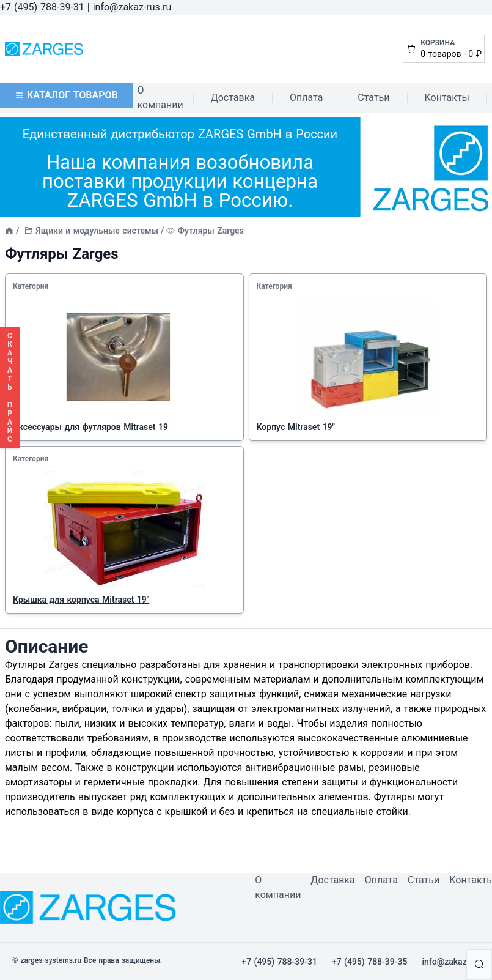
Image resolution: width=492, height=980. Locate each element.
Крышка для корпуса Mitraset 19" (81, 600)
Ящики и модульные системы (97, 231)
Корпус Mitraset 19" (296, 427)
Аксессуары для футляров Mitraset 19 (90, 427)
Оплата (306, 98)
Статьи (373, 98)
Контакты (447, 98)
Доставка (233, 98)
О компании (160, 98)
